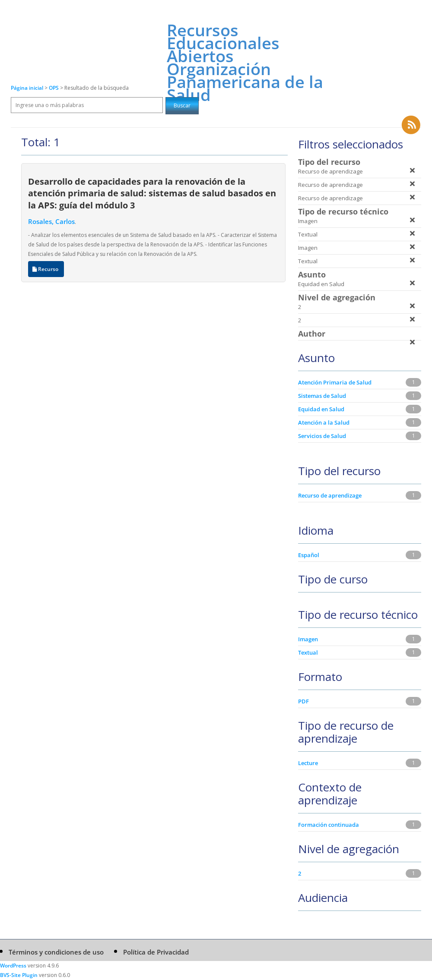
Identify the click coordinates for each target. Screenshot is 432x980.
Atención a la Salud (324, 422)
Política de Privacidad (156, 952)
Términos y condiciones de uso (56, 952)
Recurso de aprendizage (330, 495)
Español (309, 555)
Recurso (46, 269)
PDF (303, 701)
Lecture (308, 763)
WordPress (13, 966)
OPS (54, 88)
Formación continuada (329, 825)
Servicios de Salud (322, 436)
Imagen (308, 639)
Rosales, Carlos (51, 221)
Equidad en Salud (321, 409)
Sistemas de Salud (322, 396)
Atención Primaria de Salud (335, 382)
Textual (308, 652)
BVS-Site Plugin (19, 975)
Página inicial (27, 88)
